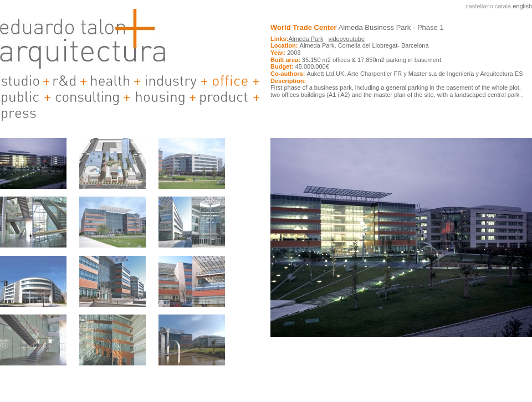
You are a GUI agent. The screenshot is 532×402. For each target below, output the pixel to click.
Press (19, 113)
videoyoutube (347, 39)
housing (160, 97)
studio (20, 81)
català (503, 6)
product (224, 97)
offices (230, 81)
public (21, 97)
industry (171, 81)
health (110, 81)
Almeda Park (306, 39)
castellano (479, 6)
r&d (65, 81)
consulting (87, 97)
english (522, 6)
